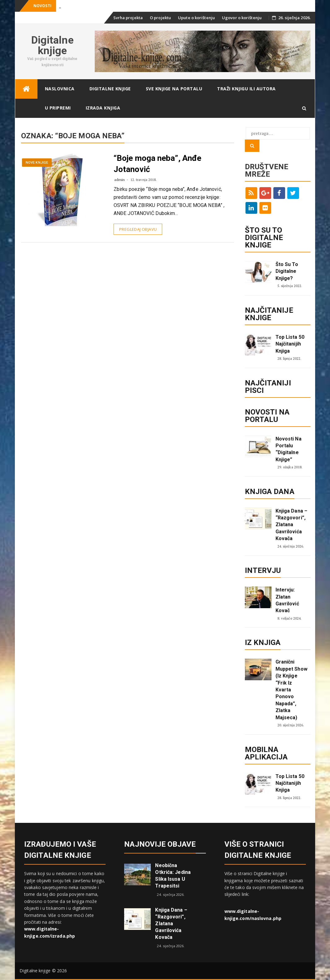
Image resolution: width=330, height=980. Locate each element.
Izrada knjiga (103, 108)
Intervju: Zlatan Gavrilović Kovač (287, 600)
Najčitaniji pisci (268, 387)
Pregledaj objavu (138, 229)
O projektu (160, 18)
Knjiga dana (270, 492)
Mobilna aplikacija (266, 753)
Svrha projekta (128, 18)
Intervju (263, 570)
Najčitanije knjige (269, 314)
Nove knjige (37, 163)
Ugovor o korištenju (242, 18)
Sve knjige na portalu (174, 89)
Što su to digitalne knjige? (287, 271)
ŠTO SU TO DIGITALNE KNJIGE (264, 238)
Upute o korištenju (196, 18)
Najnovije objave (160, 844)
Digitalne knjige (52, 45)
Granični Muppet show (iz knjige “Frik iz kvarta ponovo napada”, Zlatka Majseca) (291, 690)
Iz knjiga (263, 643)
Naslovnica (60, 89)
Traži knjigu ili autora (246, 89)
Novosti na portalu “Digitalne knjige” (289, 449)
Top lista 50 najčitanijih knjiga (290, 344)
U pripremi (58, 108)
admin (120, 180)
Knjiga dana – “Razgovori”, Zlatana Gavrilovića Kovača (291, 525)
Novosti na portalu (267, 416)
